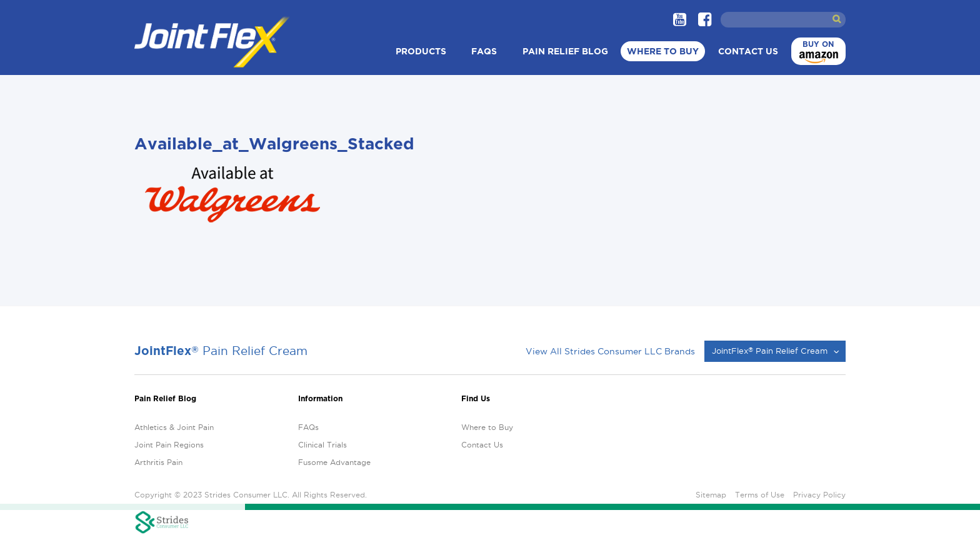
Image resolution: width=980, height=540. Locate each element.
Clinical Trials (322, 445)
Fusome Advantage (334, 462)
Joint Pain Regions (169, 445)
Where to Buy (663, 51)
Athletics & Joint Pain (174, 427)
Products (421, 51)
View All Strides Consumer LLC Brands (610, 351)
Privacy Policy (819, 495)
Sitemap (711, 495)
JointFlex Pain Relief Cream (770, 351)
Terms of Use (760, 495)
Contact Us (748, 51)
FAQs (484, 51)
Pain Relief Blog (565, 51)
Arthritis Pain (158, 462)
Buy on (817, 53)
